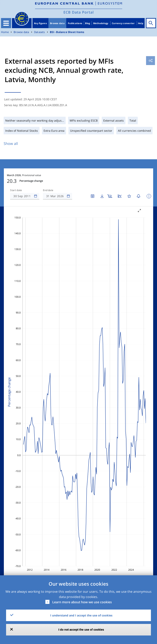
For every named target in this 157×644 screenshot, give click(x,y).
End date (48, 190)
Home (5, 32)
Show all (11, 143)
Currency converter (123, 23)
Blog (88, 23)
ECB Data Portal (79, 12)
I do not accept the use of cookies (81, 630)
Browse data (57, 23)
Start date (16, 190)
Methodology (101, 23)
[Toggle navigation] (6, 23)
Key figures (40, 23)
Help (141, 23)
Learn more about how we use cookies (82, 602)
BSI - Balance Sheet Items (67, 32)
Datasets (40, 32)
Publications (75, 23)
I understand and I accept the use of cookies (81, 615)
